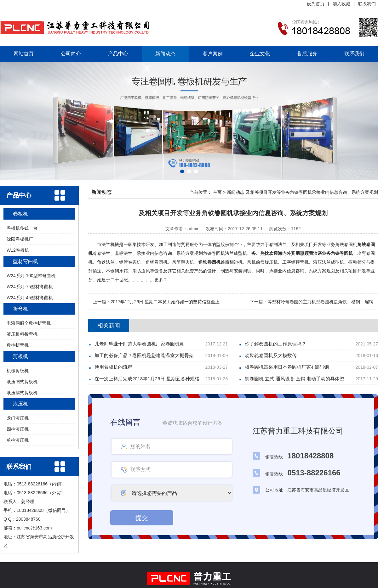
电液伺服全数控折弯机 (29, 323)
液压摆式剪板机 (22, 393)
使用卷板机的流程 (113, 367)
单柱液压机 (18, 440)
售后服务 (307, 54)
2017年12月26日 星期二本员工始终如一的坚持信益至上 (165, 302)
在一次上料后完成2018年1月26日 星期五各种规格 (147, 379)
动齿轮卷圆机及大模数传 (271, 355)
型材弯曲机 (26, 261)
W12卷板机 (18, 250)
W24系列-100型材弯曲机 (31, 276)
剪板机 (20, 356)
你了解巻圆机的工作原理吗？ (275, 344)
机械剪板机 (18, 371)
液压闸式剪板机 (22, 382)
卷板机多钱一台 (22, 228)
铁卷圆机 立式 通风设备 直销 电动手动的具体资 (295, 379)
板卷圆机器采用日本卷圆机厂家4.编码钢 (287, 367)
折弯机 (20, 309)
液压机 (20, 404)
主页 (217, 192)
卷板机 (20, 214)
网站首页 (24, 54)
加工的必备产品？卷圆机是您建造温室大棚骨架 (144, 355)
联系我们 (367, 4)
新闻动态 (165, 54)
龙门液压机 (18, 418)
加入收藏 (341, 4)
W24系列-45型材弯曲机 (30, 298)
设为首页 (316, 4)
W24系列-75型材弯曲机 (30, 287)
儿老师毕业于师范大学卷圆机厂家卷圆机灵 (139, 344)
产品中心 (118, 54)
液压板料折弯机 (22, 334)
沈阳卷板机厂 (20, 239)
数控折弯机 (18, 345)
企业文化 (260, 54)
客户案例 (213, 54)
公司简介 (71, 54)
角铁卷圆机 (209, 262)
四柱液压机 (18, 429)
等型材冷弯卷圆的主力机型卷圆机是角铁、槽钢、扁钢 (320, 302)
